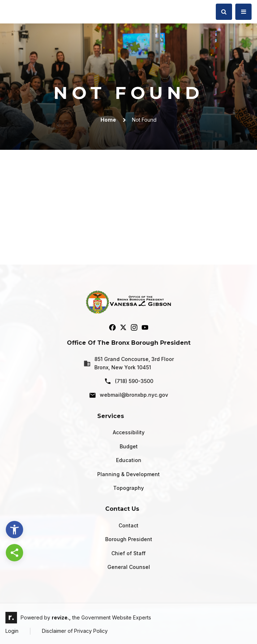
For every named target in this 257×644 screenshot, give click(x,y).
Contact (128, 525)
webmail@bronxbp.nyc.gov (128, 395)
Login (12, 631)
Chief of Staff (128, 553)
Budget (129, 446)
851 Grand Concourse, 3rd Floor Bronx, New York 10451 (129, 363)
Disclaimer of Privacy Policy (75, 631)
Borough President (129, 539)
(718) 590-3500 (129, 381)
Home (108, 120)
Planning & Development (128, 474)
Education (129, 460)
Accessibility (129, 432)
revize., (61, 617)
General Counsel (129, 567)
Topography (128, 488)
